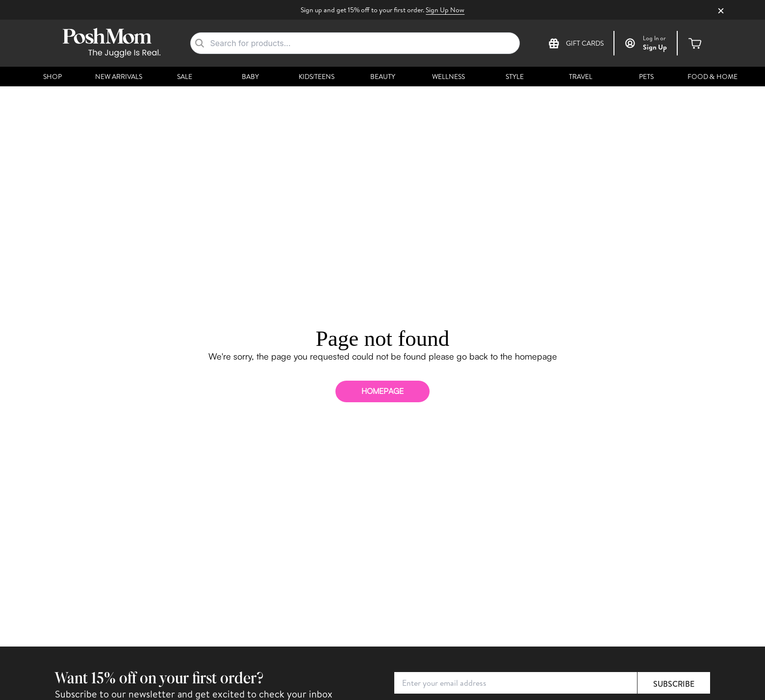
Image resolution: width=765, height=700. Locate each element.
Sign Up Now (445, 10)
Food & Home (713, 77)
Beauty (383, 77)
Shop (52, 77)
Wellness (448, 77)
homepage (382, 391)
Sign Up (655, 47)
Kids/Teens (317, 77)
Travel (581, 77)
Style (515, 77)
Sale (185, 77)
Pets (646, 77)
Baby (250, 77)
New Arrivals (119, 77)
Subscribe (674, 684)
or (654, 38)
